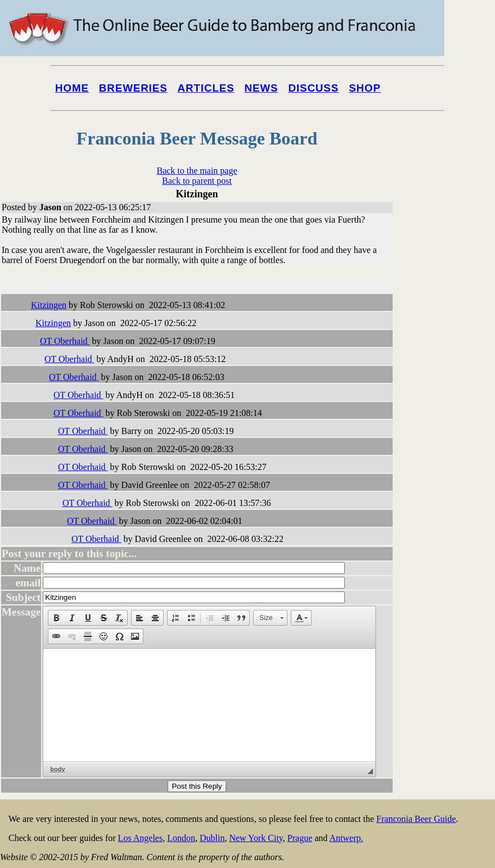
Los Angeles (141, 838)
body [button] (57, 769)
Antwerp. (346, 838)
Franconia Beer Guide (416, 819)
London (181, 838)
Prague (300, 838)
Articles (206, 88)
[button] (56, 618)
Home (72, 88)
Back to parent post (197, 181)
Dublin (212, 838)
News (262, 88)
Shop (365, 88)
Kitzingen (49, 305)
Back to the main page (197, 171)
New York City (256, 838)
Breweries (133, 88)
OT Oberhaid (65, 341)
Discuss (313, 88)
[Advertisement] (450, 428)
